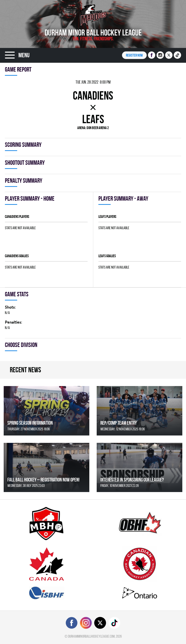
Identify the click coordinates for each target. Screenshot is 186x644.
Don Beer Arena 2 (98, 128)
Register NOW (134, 55)
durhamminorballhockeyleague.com (91, 636)
